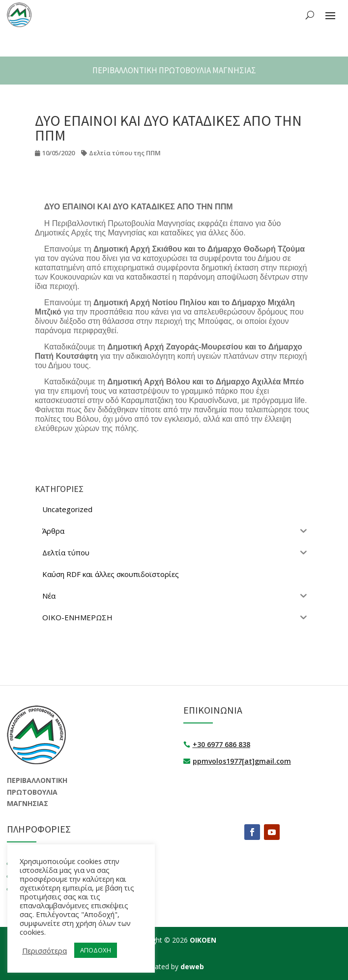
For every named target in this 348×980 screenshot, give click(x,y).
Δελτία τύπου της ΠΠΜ (125, 153)
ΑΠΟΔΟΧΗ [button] (96, 950)
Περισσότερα (44, 951)
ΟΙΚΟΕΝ (203, 940)
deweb (192, 966)
